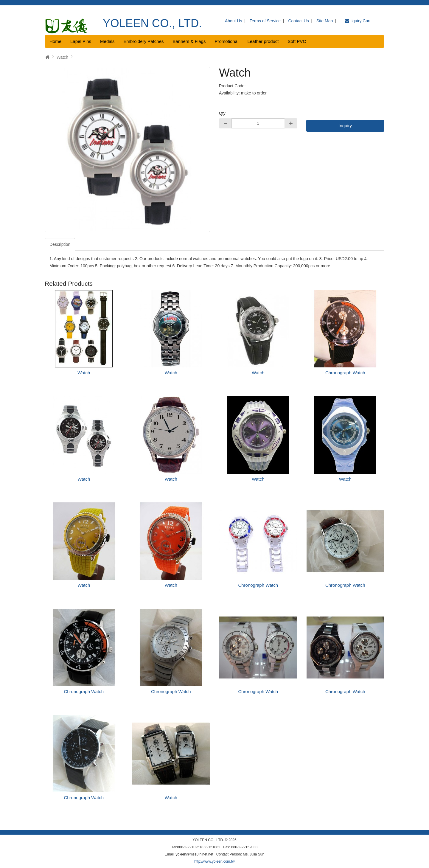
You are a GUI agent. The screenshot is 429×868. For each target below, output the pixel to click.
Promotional (226, 41)
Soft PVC (297, 41)
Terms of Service (265, 21)
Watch (62, 57)
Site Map (325, 21)
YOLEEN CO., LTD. (152, 23)
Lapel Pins (81, 41)
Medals (107, 41)
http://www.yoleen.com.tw (214, 861)
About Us (234, 21)
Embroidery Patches (143, 41)
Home (55, 41)
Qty (222, 113)
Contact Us (298, 21)
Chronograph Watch (345, 373)
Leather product (263, 41)
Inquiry (345, 126)
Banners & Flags (189, 41)
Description (60, 244)
